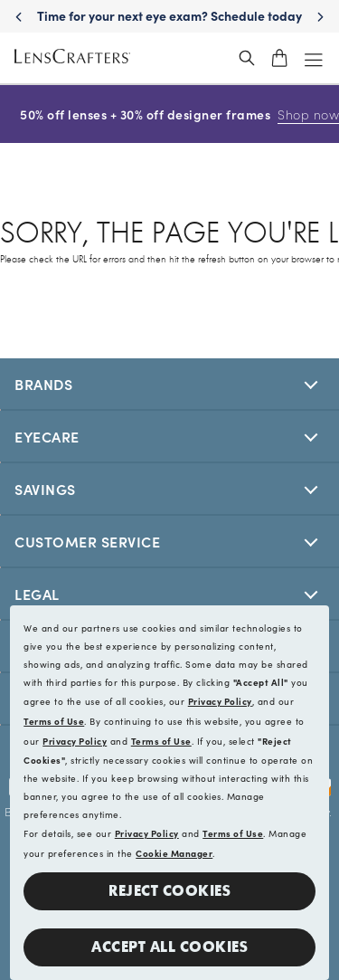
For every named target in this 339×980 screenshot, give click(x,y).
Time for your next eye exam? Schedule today (193, 15)
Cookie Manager (174, 853)
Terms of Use (54, 721)
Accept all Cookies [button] (169, 947)
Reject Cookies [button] (169, 891)
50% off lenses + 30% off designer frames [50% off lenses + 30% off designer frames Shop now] (169, 114)
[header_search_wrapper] (247, 58)
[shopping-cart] (279, 58)
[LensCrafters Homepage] (72, 58)
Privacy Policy (220, 701)
